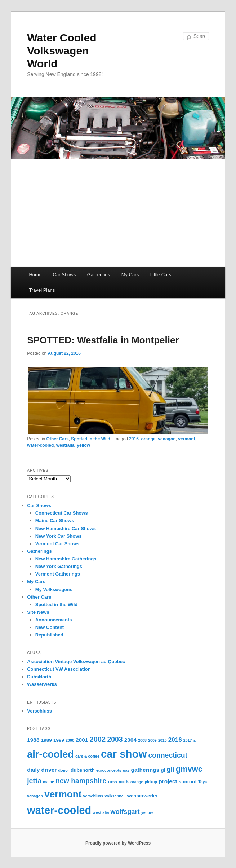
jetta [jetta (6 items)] (34, 781)
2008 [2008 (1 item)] (142, 740)
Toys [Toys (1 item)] (202, 782)
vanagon (167, 439)
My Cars (130, 275)
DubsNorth (39, 677)
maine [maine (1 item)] (48, 782)
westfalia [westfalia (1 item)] (101, 812)
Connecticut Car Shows (62, 513)
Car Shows (64, 275)
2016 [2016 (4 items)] (175, 740)
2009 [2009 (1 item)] (152, 740)
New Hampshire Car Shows (66, 528)
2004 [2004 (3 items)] (130, 740)
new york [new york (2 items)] (118, 782)
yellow (83, 445)
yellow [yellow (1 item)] (147, 812)
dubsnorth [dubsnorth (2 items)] (83, 770)
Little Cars (161, 275)
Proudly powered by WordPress (118, 843)
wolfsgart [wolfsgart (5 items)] (125, 812)
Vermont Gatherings (58, 574)
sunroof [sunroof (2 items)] (188, 782)
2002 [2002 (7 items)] (97, 739)
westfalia (65, 445)
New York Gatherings (59, 566)
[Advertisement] (118, 213)
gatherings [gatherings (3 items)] (145, 770)
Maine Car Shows (55, 521)
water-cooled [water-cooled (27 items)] (59, 810)
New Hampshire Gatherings (66, 559)
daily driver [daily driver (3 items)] (42, 770)
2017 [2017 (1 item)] (188, 740)
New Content (50, 627)
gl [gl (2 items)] (163, 770)
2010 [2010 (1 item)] (162, 740)
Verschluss (39, 711)
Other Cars (58, 439)
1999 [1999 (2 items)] (59, 740)
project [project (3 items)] (168, 781)
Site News (38, 612)
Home (35, 275)
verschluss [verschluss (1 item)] (93, 796)
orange (148, 439)
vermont (186, 439)
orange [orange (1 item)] (137, 782)
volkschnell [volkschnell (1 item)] (115, 796)
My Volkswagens (54, 589)
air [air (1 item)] (196, 740)
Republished (49, 635)
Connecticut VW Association (59, 669)
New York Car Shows (59, 536)
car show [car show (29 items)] (124, 754)
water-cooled (40, 445)
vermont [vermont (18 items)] (63, 794)
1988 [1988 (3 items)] (33, 740)
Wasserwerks (42, 684)
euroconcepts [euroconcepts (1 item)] (109, 770)
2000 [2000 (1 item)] (70, 740)
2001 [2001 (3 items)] (82, 740)
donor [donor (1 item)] (64, 770)
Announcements (54, 620)
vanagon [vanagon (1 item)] (35, 796)
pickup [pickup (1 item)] (151, 782)
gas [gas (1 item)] (126, 770)
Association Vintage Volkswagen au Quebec (76, 662)
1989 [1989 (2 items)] (46, 740)
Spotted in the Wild (91, 439)
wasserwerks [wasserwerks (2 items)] (142, 796)
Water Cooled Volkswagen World (62, 51)
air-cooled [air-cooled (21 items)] (50, 754)
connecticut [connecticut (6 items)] (168, 755)
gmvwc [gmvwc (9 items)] (189, 769)
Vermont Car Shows (57, 544)
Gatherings (99, 275)
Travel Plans (42, 290)
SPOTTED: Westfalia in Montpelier (103, 340)
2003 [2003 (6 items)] (115, 739)
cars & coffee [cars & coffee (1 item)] (87, 756)
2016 (134, 439)
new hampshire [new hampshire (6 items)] (81, 781)
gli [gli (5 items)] (171, 769)
